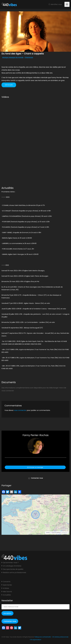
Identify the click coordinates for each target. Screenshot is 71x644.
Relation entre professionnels (15, 573)
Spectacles (7, 585)
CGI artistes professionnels (60, 637)
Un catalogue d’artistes (12, 566)
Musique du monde (16, 58)
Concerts (7, 582)
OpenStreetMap (56, 533)
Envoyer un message (35, 467)
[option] (35, 32)
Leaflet (48, 533)
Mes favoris (7, 592)
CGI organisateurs (35, 640)
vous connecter (20, 410)
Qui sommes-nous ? (11, 563)
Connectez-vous (35, 478)
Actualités (7, 595)
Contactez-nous (10, 621)
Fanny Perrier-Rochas (36, 435)
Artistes (6, 588)
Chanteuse (29, 58)
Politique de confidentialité (43, 637)
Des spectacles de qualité (13, 569)
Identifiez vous (55, 4)
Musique (5, 58)
